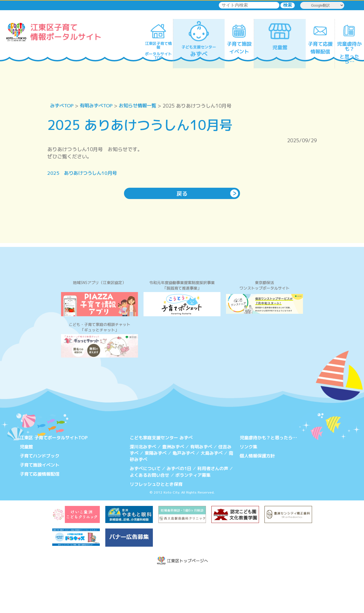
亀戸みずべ (184, 495)
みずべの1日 (179, 510)
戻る (182, 194)
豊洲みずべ (173, 489)
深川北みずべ (143, 489)
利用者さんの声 (213, 510)
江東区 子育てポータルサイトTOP (54, 480)
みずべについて (145, 510)
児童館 (26, 489)
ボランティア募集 (193, 517)
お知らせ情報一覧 (142, 106)
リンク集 (249, 489)
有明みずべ (201, 489)
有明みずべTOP (99, 106)
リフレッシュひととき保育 (156, 525)
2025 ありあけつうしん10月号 (84, 173)
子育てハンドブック (40, 498)
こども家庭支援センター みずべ (161, 480)
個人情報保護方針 (257, 498)
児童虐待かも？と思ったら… (268, 480)
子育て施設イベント (40, 507)
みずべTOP (63, 106)
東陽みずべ (156, 495)
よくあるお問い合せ (150, 517)
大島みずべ (212, 495)
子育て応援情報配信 (40, 516)
